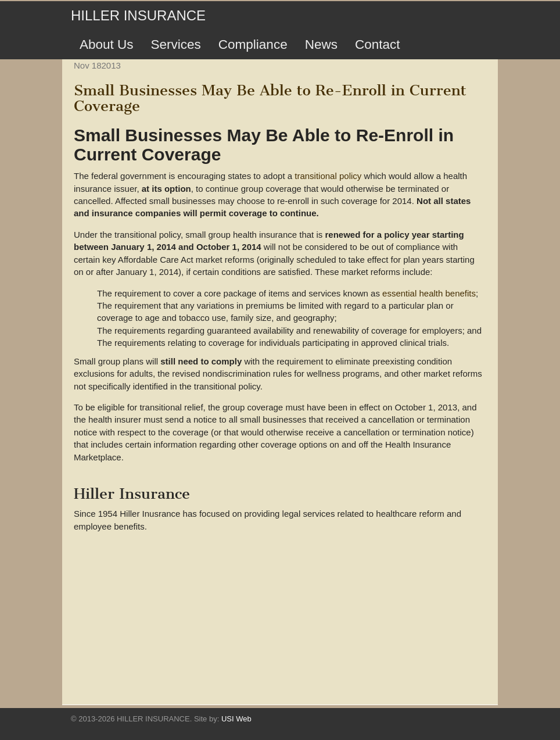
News (321, 44)
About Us (107, 44)
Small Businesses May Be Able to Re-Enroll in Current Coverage (270, 98)
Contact (378, 44)
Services (176, 44)
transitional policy (328, 176)
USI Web (236, 719)
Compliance (253, 44)
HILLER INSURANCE (138, 15)
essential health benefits (429, 293)
